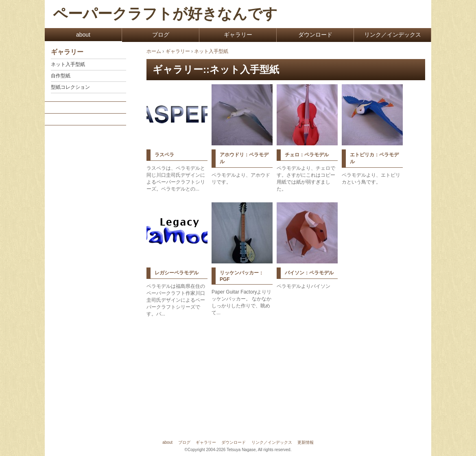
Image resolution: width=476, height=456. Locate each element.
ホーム (154, 51)
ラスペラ (164, 155)
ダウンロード (315, 35)
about (83, 35)
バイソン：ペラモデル (309, 273)
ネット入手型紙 (68, 64)
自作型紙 (61, 76)
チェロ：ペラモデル (307, 155)
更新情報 (306, 442)
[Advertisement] (85, 253)
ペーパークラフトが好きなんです (165, 14)
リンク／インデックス (393, 35)
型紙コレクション (70, 87)
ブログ (161, 35)
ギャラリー (238, 35)
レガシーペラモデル (177, 273)
